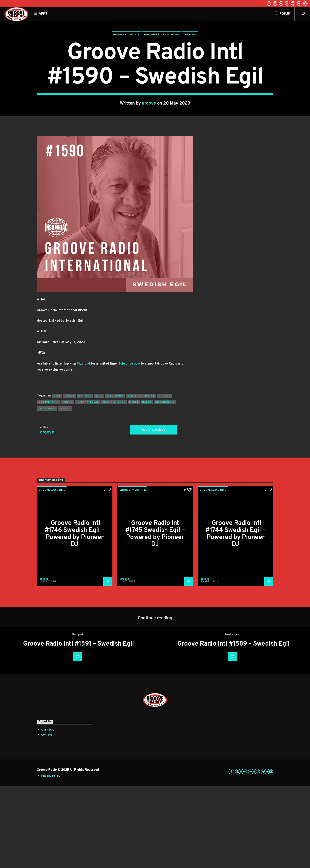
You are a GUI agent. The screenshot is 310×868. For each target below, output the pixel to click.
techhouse (47, 490)
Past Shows (171, 76)
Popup (282, 14)
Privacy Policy (51, 858)
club (57, 478)
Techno (65, 490)
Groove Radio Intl (126, 76)
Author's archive (153, 512)
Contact (47, 817)
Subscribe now (129, 445)
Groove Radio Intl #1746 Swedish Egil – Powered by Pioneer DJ (75, 615)
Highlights (151, 76)
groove (149, 144)
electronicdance (141, 478)
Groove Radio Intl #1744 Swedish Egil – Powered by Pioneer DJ (235, 615)
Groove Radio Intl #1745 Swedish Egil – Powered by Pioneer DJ (155, 615)
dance (69, 478)
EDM (89, 478)
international (88, 484)
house (68, 484)
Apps (43, 14)
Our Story (48, 811)
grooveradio (49, 484)
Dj (80, 478)
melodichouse (114, 484)
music (134, 484)
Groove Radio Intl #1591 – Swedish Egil (78, 726)
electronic (115, 478)
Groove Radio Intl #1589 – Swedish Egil (233, 726)
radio (147, 484)
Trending (190, 76)
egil (99, 478)
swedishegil (165, 484)
